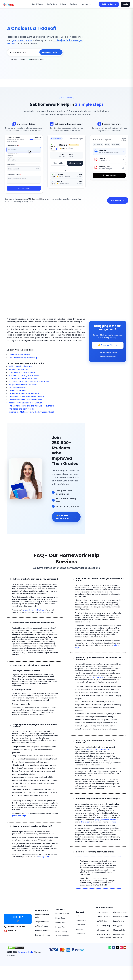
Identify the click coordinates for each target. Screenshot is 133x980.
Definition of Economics (19, 355)
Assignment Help (42, 922)
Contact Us (80, 934)
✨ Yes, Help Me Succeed (66, 517)
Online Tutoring (103, 917)
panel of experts (97, 677)
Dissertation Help (120, 912)
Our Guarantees (62, 936)
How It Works (37, 4)
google (98, 820)
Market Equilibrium (17, 391)
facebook (105, 820)
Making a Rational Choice (20, 366)
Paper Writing (119, 921)
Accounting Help (104, 926)
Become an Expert (43, 931)
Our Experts (80, 925)
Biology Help (118, 926)
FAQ (77, 916)
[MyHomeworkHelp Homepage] (13, 4)
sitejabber (114, 820)
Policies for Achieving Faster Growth (25, 403)
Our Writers (52, 4)
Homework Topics (43, 935)
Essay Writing (102, 912)
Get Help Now (109, 4)
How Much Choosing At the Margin (24, 375)
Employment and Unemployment (24, 394)
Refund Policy (61, 927)
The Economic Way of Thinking (23, 358)
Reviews (74, 4)
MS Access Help (103, 930)
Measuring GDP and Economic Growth (26, 397)
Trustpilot (85, 822)
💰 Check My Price (108, 345)
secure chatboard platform (98, 749)
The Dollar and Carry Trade (21, 409)
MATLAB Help (102, 921)
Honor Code (60, 918)
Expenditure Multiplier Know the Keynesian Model (31, 412)
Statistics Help (119, 930)
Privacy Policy (44, 857)
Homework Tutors (121, 917)
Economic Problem (17, 388)
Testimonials (81, 920)
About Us (79, 929)
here (114, 822)
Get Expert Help (51, 52)
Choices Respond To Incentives (23, 378)
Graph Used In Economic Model (23, 385)
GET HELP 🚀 (18, 919)
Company (86, 4)
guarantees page (19, 816)
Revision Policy (61, 931)
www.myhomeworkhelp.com (34, 610)
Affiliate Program (42, 926)
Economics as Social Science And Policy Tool (29, 381)
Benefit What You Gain (19, 369)
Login (125, 4)
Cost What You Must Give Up (22, 372)
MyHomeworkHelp (25, 952)
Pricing (63, 4)
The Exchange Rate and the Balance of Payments (31, 406)
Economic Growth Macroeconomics (25, 400)
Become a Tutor (62, 914)
